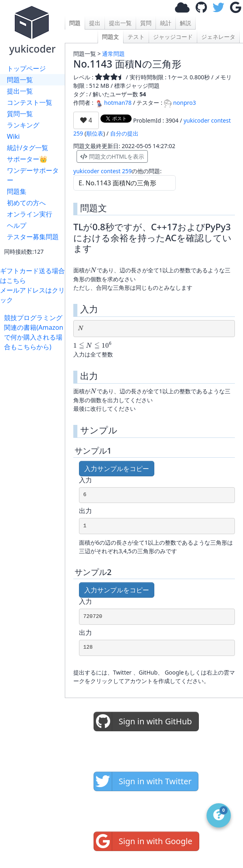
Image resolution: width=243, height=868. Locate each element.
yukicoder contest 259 (102, 171)
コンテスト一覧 (30, 102)
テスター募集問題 (33, 237)
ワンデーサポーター (33, 175)
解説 (185, 23)
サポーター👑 (27, 159)
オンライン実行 (30, 214)
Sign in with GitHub (143, 722)
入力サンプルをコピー (117, 469)
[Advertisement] (34, 377)
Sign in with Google (143, 841)
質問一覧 (20, 114)
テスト (136, 37)
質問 (146, 23)
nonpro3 (180, 103)
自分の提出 (124, 133)
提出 (95, 23)
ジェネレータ (218, 37)
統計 (166, 23)
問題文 (111, 37)
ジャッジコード (173, 37)
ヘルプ (17, 225)
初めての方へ (26, 203)
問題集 (17, 191)
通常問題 (113, 54)
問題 (75, 23)
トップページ (26, 68)
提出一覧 (20, 91)
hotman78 (113, 103)
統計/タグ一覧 (28, 148)
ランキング (23, 125)
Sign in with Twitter (143, 781)
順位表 (95, 133)
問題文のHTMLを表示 (112, 156)
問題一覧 (20, 80)
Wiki (13, 136)
